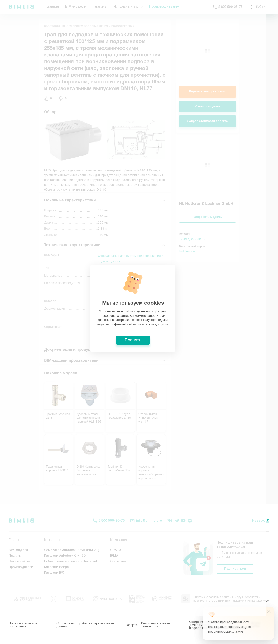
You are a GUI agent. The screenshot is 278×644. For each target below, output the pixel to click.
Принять (139, 354)
